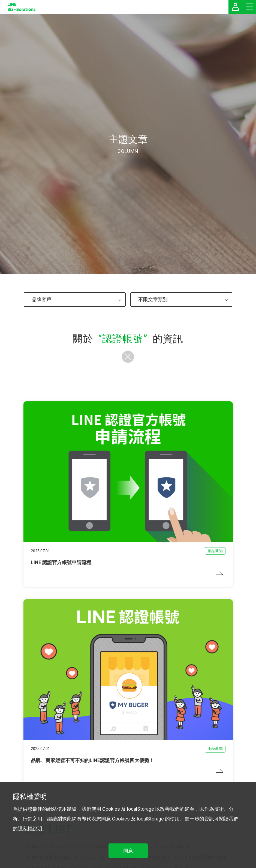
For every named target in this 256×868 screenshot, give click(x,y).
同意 (128, 851)
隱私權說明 (30, 829)
